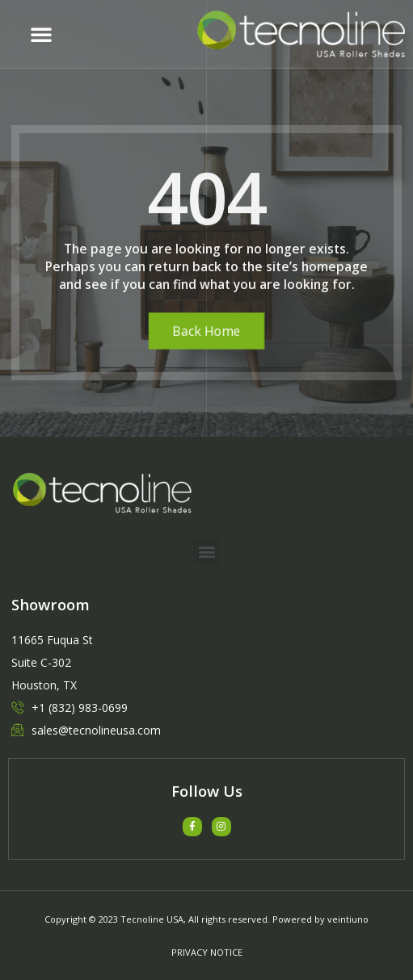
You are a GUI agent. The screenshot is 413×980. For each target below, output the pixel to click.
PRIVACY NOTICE (207, 952)
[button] (41, 34)
